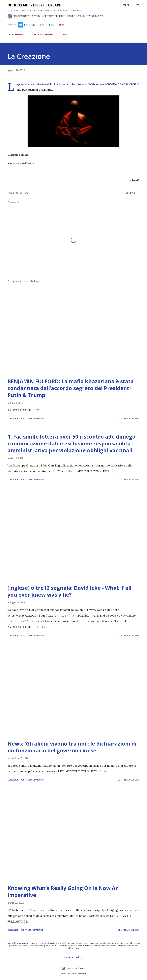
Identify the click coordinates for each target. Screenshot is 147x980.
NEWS (64, 34)
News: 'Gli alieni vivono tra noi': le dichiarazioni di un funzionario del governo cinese (72, 747)
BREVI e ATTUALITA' (42, 34)
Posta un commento (32, 419)
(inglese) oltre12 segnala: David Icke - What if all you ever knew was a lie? (69, 591)
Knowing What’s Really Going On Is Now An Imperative (63, 892)
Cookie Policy (74, 957)
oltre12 (24, 193)
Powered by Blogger (73, 968)
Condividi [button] (131, 193)
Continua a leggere (129, 419)
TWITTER (26, 25)
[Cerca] (126, 5)
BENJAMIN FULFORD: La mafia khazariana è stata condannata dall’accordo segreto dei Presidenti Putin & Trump (71, 388)
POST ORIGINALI (16, 34)
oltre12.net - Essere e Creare (34, 5)
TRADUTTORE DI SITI (91, 16)
